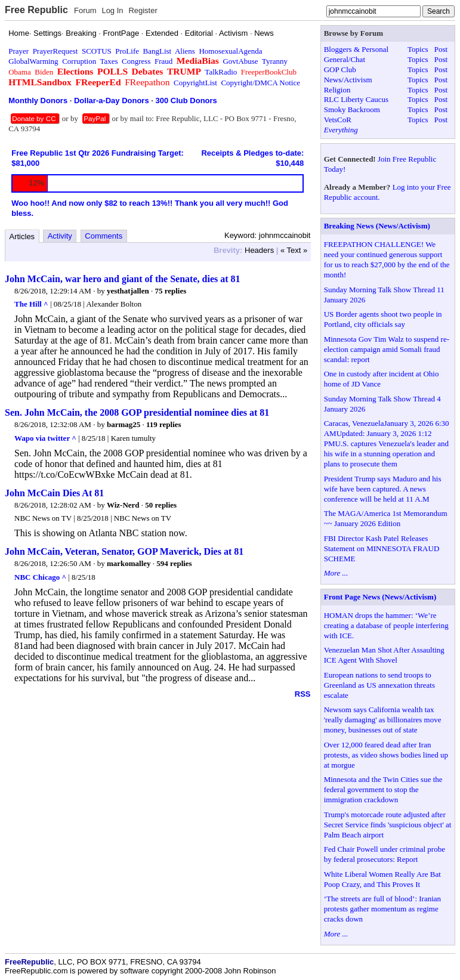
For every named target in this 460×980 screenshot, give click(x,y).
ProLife (127, 51)
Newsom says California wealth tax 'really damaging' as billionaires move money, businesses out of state (383, 720)
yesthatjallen (128, 291)
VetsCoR (338, 120)
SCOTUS (97, 51)
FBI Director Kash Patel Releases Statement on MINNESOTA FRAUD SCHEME (382, 548)
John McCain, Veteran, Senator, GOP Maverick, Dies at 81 (124, 551)
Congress (136, 61)
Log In (112, 10)
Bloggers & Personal (356, 49)
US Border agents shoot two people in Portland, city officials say (383, 319)
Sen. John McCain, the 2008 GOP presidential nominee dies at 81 (137, 412)
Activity (60, 236)
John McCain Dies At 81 (54, 493)
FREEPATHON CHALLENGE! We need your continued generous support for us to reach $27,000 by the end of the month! (387, 259)
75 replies (170, 291)
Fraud (163, 61)
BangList (158, 51)
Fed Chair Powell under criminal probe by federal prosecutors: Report (385, 854)
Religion (337, 90)
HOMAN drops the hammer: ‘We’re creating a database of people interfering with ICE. (386, 625)
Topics (418, 49)
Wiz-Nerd (123, 505)
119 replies (164, 424)
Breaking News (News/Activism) (377, 226)
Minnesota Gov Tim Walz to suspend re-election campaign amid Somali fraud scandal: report (387, 349)
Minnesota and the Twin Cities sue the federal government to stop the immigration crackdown (383, 789)
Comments (104, 236)
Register (143, 10)
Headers (259, 250)
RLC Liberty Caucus (356, 99)
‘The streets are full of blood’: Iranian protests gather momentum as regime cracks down (382, 909)
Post (441, 49)
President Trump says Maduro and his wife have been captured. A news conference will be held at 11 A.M (383, 489)
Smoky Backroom (352, 109)
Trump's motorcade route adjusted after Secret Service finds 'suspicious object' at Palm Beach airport (388, 825)
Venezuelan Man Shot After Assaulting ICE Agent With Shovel (384, 655)
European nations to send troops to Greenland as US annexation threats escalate (379, 685)
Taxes (109, 61)
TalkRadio (221, 72)
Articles (22, 237)
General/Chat (345, 59)
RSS (303, 694)
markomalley (129, 563)
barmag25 (124, 424)
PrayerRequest (55, 51)
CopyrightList (195, 83)
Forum (85, 10)
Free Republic (36, 10)
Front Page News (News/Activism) (380, 597)
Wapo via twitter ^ (45, 438)
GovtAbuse (240, 61)
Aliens (185, 51)
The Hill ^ (31, 304)
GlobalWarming (33, 61)
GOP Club (340, 69)
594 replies (174, 563)
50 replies (161, 505)
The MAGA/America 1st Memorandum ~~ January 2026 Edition (386, 518)
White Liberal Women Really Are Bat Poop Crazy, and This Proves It (382, 879)
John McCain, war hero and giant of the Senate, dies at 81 (123, 279)
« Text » (294, 250)
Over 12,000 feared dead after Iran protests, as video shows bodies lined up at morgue (386, 755)
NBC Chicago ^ (40, 577)
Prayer (18, 51)
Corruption (79, 61)
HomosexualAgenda (230, 51)
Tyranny (275, 61)
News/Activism (348, 80)
